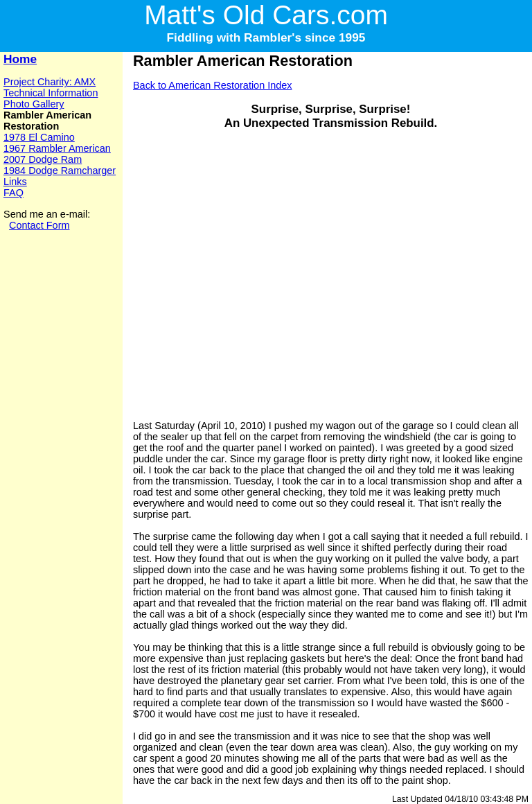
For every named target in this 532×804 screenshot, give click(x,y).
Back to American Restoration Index (213, 85)
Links (15, 182)
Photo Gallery (34, 104)
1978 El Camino (39, 137)
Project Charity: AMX (50, 82)
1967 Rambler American (57, 148)
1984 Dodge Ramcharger (60, 171)
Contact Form (39, 225)
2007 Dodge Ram (43, 159)
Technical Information (51, 93)
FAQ (14, 193)
